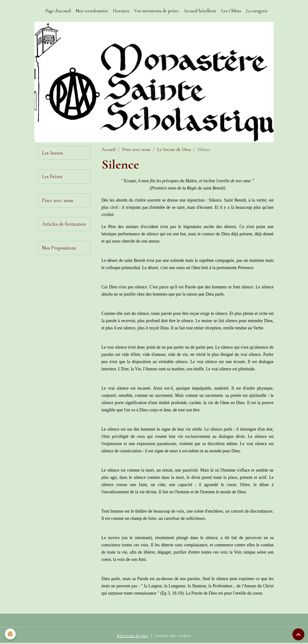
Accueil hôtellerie (200, 11)
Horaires (121, 11)
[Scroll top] (298, 634)
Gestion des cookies (173, 636)
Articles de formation (64, 224)
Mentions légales (133, 636)
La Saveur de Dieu (174, 149)
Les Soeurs (52, 153)
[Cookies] (10, 634)
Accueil (109, 149)
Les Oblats (231, 11)
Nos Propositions (59, 248)
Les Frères (52, 176)
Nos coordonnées (92, 11)
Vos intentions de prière (156, 11)
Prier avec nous (136, 149)
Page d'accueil (58, 11)
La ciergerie (257, 11)
